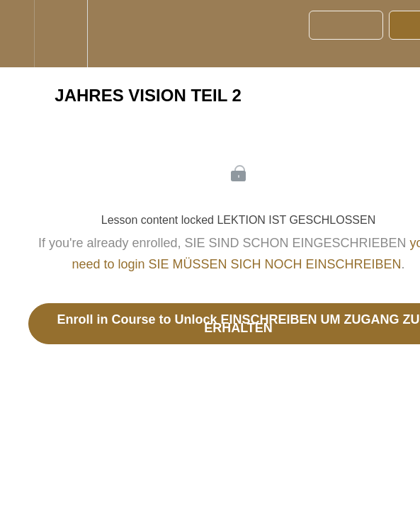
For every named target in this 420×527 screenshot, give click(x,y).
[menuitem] (61, 34)
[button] (17, 34)
